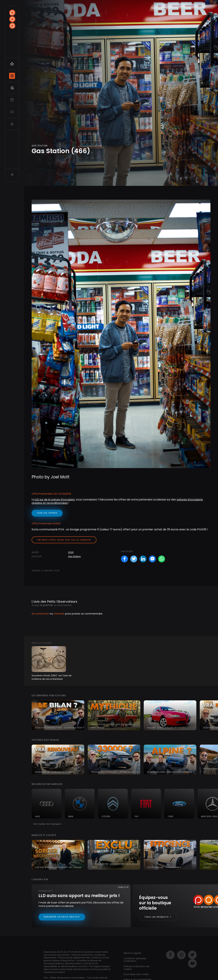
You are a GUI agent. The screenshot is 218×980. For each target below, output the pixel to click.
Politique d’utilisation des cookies (137, 968)
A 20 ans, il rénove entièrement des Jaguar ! (59, 867)
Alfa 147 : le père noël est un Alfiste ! (166, 728)
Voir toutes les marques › (48, 824)
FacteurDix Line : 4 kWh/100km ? (164, 867)
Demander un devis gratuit (62, 917)
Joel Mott (60, 477)
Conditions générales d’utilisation (135, 960)
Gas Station (74, 556)
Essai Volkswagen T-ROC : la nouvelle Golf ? (59, 728)
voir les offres (47, 513)
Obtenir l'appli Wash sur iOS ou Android (64, 540)
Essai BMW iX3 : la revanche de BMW (54, 772)
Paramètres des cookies (136, 974)
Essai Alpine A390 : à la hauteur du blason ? (171, 772)
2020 (71, 552)
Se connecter (40, 614)
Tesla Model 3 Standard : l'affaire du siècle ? (115, 772)
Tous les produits (158, 917)
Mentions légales (132, 953)
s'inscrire (59, 614)
